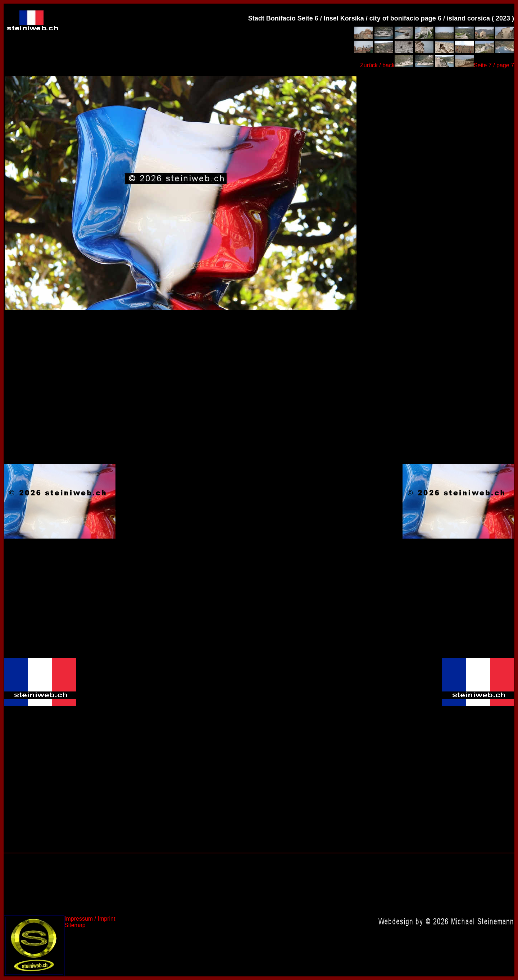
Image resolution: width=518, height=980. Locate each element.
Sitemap (75, 925)
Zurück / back (377, 65)
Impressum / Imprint (90, 919)
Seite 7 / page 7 (494, 65)
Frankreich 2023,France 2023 (180, 193)
